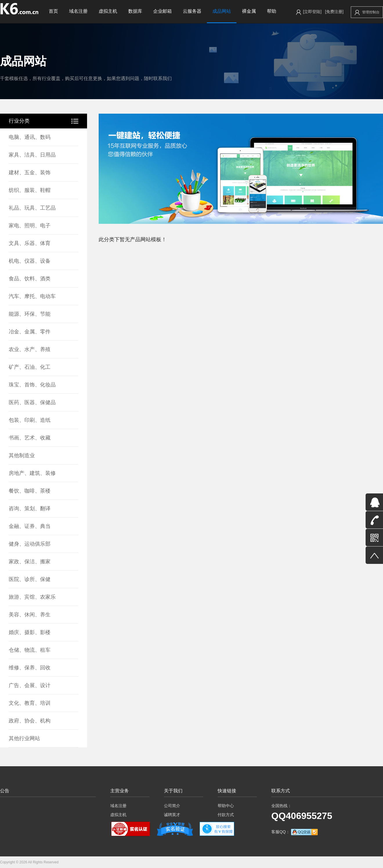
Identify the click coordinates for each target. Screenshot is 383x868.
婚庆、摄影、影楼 (30, 632)
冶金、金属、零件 (30, 332)
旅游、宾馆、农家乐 (32, 597)
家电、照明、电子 (30, 226)
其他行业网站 (24, 738)
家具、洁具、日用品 (32, 155)
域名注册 (78, 11)
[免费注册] (334, 12)
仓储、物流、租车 (30, 650)
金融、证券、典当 (30, 526)
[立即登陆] (312, 12)
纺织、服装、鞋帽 (30, 190)
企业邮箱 (162, 11)
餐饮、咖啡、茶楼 (30, 491)
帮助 (272, 11)
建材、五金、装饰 (30, 172)
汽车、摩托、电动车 (32, 296)
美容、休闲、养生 (30, 615)
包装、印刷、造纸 (30, 420)
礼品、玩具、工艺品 (32, 208)
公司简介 (172, 806)
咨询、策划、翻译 (30, 509)
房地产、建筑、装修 (32, 473)
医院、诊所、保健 (30, 579)
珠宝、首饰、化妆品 (32, 385)
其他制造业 (22, 455)
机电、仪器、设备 (30, 261)
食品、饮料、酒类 (30, 279)
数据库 (135, 11)
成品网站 (222, 11)
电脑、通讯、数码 (30, 137)
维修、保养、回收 (30, 668)
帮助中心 (226, 806)
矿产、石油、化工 (30, 367)
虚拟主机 (108, 11)
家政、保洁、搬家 (30, 562)
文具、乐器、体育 (30, 243)
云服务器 (192, 11)
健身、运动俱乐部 (30, 544)
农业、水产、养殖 (30, 349)
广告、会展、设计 (30, 685)
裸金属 (249, 11)
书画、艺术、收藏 (30, 438)
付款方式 (226, 815)
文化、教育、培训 (30, 703)
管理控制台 (367, 12)
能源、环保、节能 (30, 314)
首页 (53, 11)
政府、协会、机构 (30, 721)
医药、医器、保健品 (32, 402)
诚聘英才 (172, 815)
